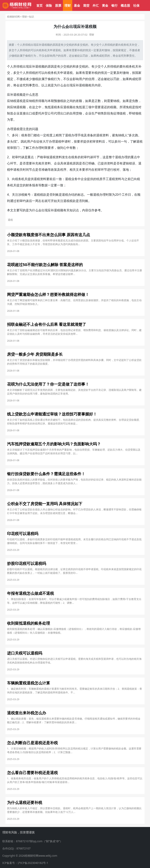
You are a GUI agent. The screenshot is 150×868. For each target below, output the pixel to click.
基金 (77, 5)
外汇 (96, 5)
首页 (39, 5)
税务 (124, 45)
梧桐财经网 (13, 17)
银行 (114, 5)
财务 (29, 185)
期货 (86, 5)
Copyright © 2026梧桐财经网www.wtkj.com (30, 856)
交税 (69, 45)
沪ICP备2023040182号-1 (33, 863)
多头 (10, 141)
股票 (58, 5)
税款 (17, 56)
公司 (51, 113)
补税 (80, 50)
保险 (49, 5)
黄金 (105, 5)
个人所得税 (24, 45)
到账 (56, 195)
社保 (136, 5)
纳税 (13, 101)
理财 (68, 5)
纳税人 (123, 135)
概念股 (125, 5)
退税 (44, 45)
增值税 (121, 113)
